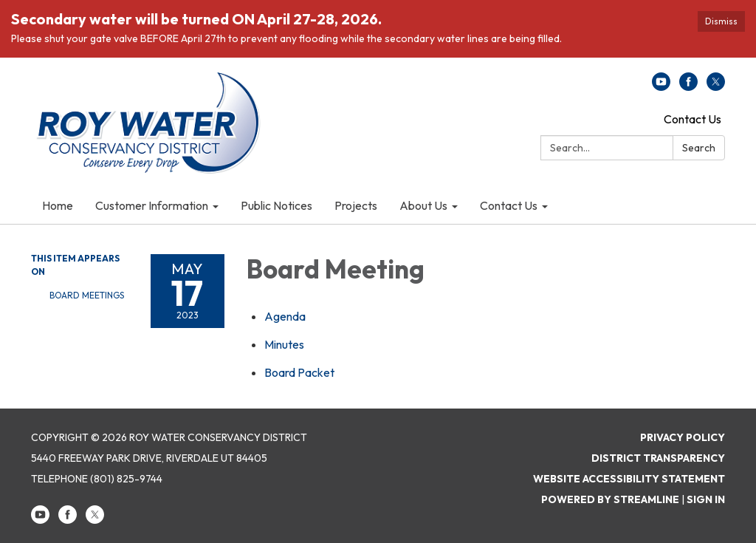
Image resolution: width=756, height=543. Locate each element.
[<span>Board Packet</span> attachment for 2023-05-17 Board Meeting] (299, 372)
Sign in (706, 499)
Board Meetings (87, 295)
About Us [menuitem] (423, 205)
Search (699, 148)
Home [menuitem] (58, 205)
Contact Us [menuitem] (509, 205)
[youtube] (661, 86)
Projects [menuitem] (356, 205)
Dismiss (721, 21)
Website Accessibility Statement (629, 479)
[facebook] (688, 86)
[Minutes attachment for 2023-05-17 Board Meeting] (284, 344)
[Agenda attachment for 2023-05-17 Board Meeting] (285, 316)
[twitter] (716, 86)
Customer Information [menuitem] (152, 205)
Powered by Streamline (610, 499)
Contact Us (693, 119)
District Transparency (658, 458)
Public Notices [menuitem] (276, 205)
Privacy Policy (683, 437)
